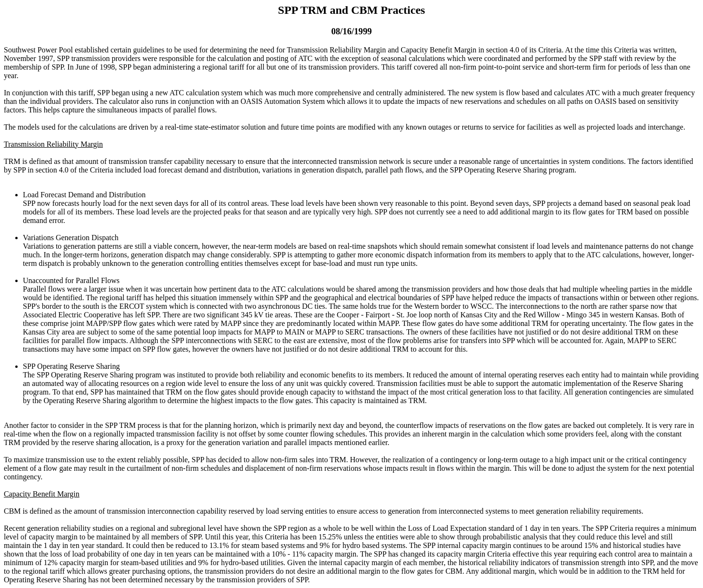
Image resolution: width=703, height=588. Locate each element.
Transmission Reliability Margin (53, 144)
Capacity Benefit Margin (42, 494)
